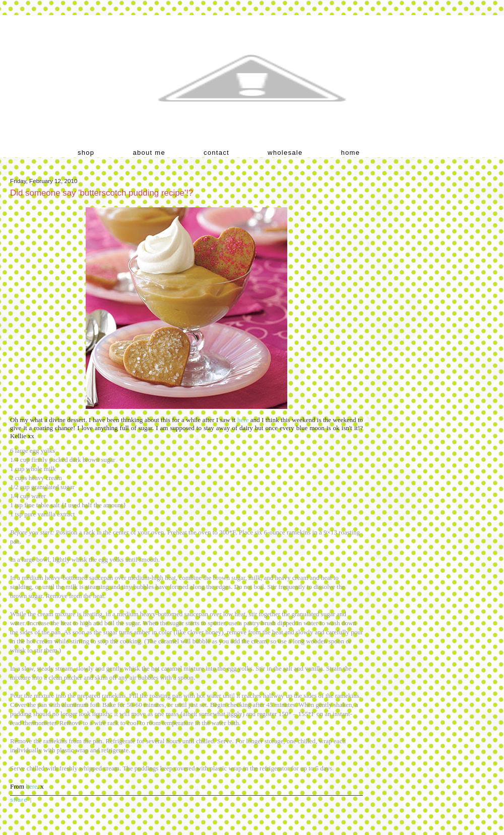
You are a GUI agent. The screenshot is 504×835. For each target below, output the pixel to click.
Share (19, 799)
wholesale (285, 153)
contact (216, 153)
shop (86, 153)
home (351, 153)
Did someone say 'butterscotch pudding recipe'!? (102, 193)
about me (149, 153)
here (243, 420)
